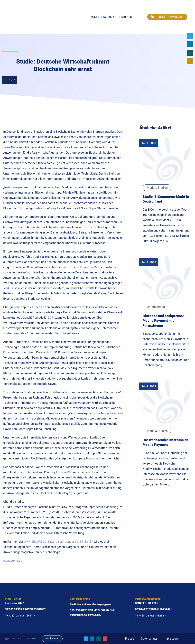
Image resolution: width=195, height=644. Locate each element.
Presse (130, 639)
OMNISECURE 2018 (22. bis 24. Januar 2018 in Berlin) (59, 542)
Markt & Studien (157, 188)
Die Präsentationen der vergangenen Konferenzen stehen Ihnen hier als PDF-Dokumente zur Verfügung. (93, 610)
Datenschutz (149, 639)
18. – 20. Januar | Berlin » (150, 616)
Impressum (171, 639)
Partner (126, 17)
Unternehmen (156, 307)
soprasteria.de (13, 561)
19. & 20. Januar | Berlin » (20, 616)
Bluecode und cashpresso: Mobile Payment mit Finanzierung (163, 321)
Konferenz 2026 (102, 17)
